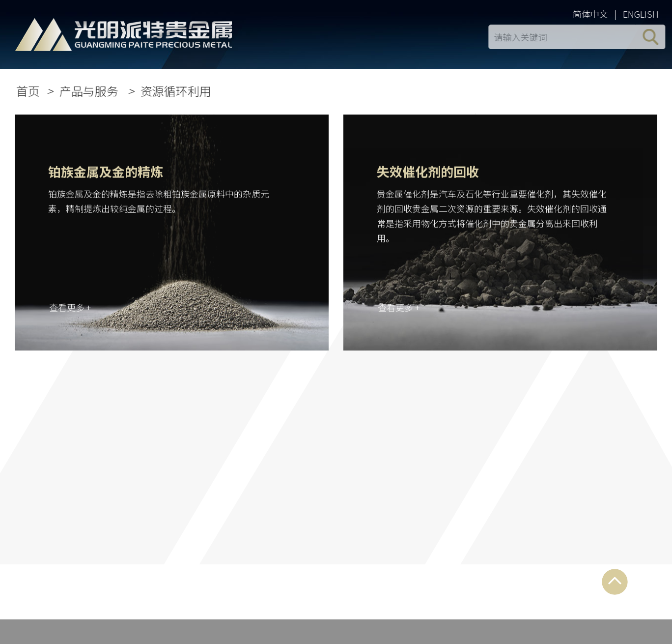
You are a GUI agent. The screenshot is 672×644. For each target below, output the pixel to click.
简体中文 (592, 14)
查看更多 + (70, 309)
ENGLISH (642, 14)
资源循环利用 (177, 91)
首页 (29, 91)
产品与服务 (92, 91)
